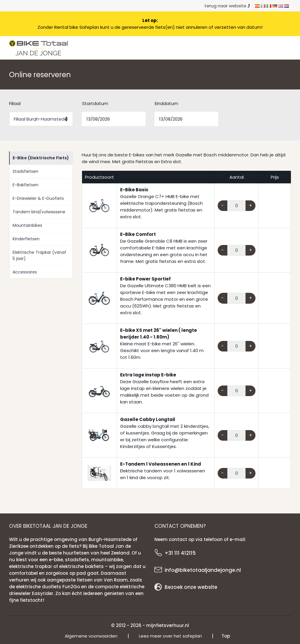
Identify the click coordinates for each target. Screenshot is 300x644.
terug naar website (227, 6)
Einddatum (166, 103)
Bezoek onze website (191, 587)
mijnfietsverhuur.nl (168, 625)
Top (226, 636)
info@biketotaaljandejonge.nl (203, 570)
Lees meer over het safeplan (170, 636)
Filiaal (15, 103)
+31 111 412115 (180, 553)
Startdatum (95, 103)
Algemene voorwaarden (91, 636)
